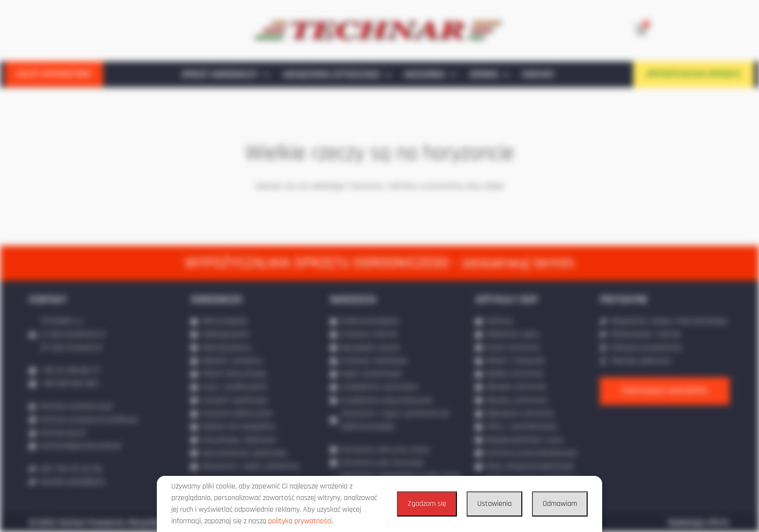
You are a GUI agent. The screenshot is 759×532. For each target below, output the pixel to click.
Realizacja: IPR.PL (699, 523)
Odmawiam (560, 504)
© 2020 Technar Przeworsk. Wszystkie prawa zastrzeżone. (131, 523)
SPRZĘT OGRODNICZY (226, 75)
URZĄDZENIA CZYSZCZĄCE (337, 75)
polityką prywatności (300, 521)
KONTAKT (539, 75)
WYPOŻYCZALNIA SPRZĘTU (694, 74)
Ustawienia (494, 504)
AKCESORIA (430, 75)
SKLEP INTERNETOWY (54, 74)
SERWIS (489, 75)
